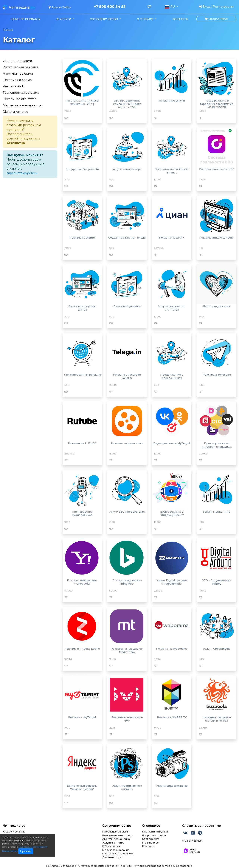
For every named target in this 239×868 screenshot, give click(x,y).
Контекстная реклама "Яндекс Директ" (82, 787)
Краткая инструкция (155, 832)
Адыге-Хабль (60, 7)
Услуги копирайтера (127, 169)
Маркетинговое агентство (23, 105)
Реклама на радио (17, 80)
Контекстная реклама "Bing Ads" (127, 582)
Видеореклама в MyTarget (172, 443)
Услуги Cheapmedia (217, 649)
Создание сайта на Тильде (127, 238)
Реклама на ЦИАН (172, 238)
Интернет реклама (17, 61)
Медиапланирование (116, 850)
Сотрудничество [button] (104, 19)
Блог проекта (151, 839)
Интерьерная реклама (20, 67)
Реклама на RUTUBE (82, 443)
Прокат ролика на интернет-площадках (217, 445)
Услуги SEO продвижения (127, 512)
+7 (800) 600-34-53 (14, 832)
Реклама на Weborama (172, 649)
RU (170, 7)
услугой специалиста (24, 138)
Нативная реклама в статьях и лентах (217, 719)
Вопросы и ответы (154, 835)
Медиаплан (216, 19)
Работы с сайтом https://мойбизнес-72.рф (82, 102)
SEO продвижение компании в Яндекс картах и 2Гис (127, 104)
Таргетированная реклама (82, 375)
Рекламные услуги (172, 101)
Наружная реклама (18, 74)
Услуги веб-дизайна (127, 306)
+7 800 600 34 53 (110, 7)
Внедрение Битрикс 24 (82, 169)
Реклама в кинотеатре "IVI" (127, 719)
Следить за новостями (202, 826)
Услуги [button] (64, 19)
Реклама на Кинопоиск (127, 443)
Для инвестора (112, 857)
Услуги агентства (113, 843)
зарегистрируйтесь (22, 173)
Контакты (180, 19)
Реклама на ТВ (14, 86)
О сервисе (151, 826)
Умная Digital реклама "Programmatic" (172, 582)
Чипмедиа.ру (14, 826)
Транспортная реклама (21, 93)
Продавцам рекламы (116, 832)
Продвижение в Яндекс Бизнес (172, 171)
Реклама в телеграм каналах (127, 376)
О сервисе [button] (146, 19)
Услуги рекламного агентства (172, 308)
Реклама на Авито (82, 238)
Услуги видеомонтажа (172, 786)
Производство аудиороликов (82, 513)
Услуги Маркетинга (217, 512)
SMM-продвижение (217, 306)
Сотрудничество (117, 826)
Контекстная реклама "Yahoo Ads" (82, 582)
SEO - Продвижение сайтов (217, 582)
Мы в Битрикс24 (192, 841)
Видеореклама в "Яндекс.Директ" (172, 513)
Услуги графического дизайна (127, 787)
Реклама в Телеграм (217, 375)
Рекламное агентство (20, 99)
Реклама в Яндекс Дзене (82, 649)
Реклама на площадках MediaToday (127, 650)
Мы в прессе (150, 843)
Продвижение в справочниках (172, 376)
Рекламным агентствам (117, 835)
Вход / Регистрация (216, 7)
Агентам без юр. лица (116, 839)
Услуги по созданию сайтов (82, 308)
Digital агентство (15, 112)
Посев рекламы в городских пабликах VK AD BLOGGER (217, 104)
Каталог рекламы (25, 19)
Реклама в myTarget (82, 717)
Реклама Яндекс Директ (217, 238)
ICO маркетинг (112, 846)
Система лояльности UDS (217, 169)
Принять (26, 851)
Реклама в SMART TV (172, 717)
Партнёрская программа (118, 853)
